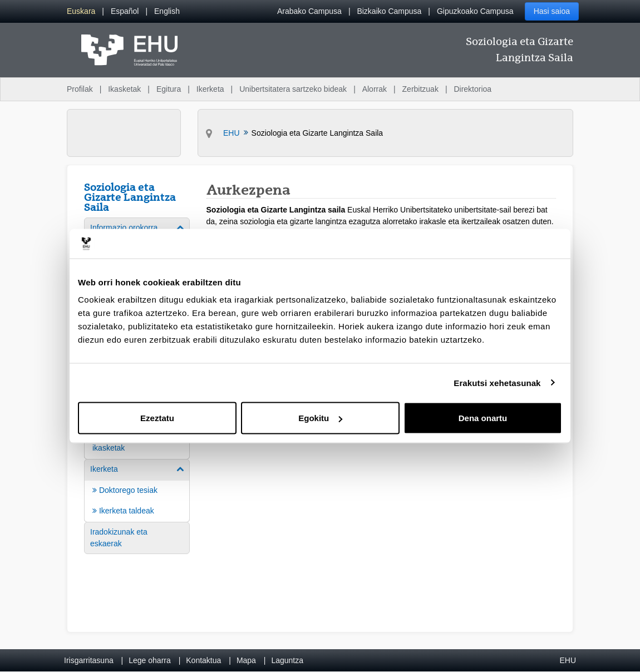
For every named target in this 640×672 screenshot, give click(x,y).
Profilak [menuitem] (80, 89)
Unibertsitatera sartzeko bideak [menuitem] (293, 89)
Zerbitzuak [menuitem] (420, 89)
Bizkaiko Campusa (389, 11)
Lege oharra (150, 660)
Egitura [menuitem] (169, 89)
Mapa (246, 660)
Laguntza (287, 660)
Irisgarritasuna (89, 660)
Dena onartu (483, 418)
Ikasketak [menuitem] (124, 89)
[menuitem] (81, 11)
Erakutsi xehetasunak (497, 382)
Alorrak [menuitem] (375, 89)
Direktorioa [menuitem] (472, 89)
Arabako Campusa (309, 11)
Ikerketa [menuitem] (210, 89)
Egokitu (320, 418)
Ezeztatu (157, 418)
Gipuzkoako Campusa (475, 11)
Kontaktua (203, 660)
